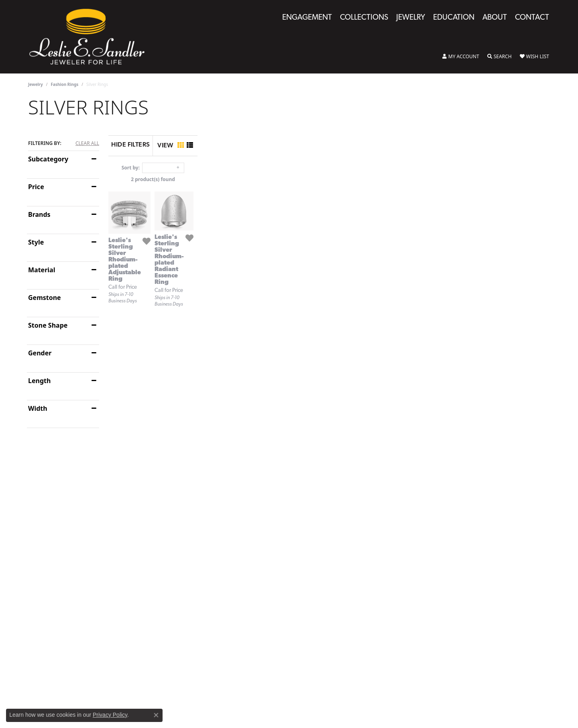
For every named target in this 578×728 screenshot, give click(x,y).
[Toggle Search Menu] (500, 57)
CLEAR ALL (87, 143)
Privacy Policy (110, 715)
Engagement (307, 18)
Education (454, 18)
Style (36, 242)
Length (39, 381)
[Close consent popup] (156, 715)
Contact (532, 18)
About (495, 18)
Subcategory (48, 159)
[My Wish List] (534, 57)
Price (36, 187)
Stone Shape (48, 325)
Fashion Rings (65, 84)
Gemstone (45, 298)
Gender (40, 353)
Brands (39, 214)
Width (38, 408)
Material (42, 270)
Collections (364, 18)
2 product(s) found (329, 179)
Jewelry (411, 18)
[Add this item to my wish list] (249, 343)
